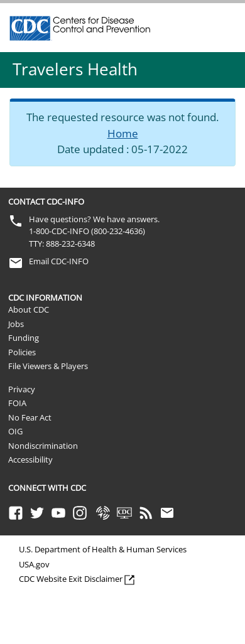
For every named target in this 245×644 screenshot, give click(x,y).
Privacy (22, 389)
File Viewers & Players (48, 366)
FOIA (17, 403)
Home (123, 133)
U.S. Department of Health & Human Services (103, 549)
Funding (24, 338)
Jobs (16, 324)
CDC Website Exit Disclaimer (71, 579)
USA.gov (34, 564)
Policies (22, 352)
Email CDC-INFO (59, 261)
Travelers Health (75, 69)
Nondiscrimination (43, 446)
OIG (15, 431)
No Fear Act (30, 417)
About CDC (29, 309)
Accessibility (30, 459)
